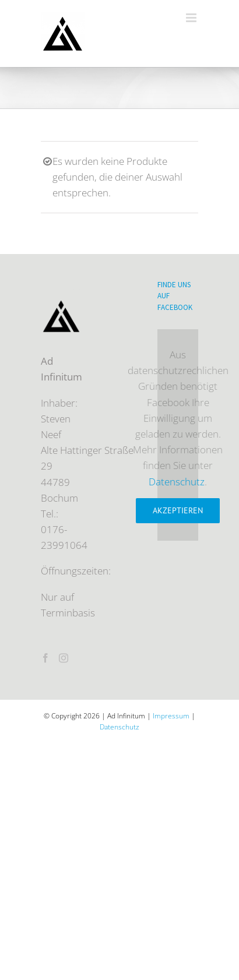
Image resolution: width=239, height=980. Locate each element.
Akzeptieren (178, 510)
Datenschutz (177, 482)
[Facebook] (45, 658)
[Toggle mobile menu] (192, 18)
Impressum (171, 716)
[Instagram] (64, 658)
